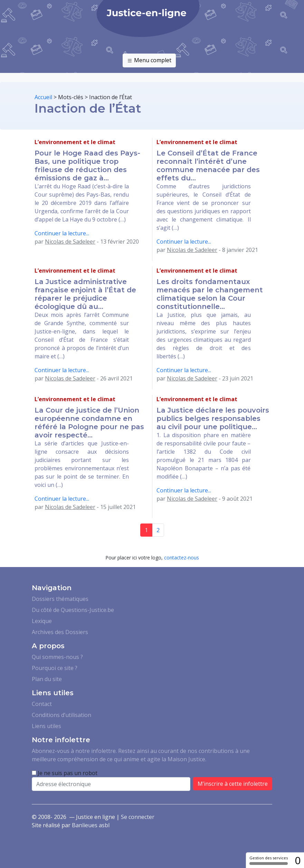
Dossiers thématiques (60, 599)
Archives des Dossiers (60, 632)
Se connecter (138, 817)
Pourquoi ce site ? (55, 668)
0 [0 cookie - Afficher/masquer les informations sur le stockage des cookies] (298, 860)
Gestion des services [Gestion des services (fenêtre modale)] (269, 860)
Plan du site (47, 679)
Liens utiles (46, 726)
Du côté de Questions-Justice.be (73, 610)
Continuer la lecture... (62, 233)
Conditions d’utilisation (61, 715)
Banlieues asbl (91, 825)
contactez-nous (182, 558)
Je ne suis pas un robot (65, 773)
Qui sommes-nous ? (57, 657)
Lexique (42, 621)
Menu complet (149, 60)
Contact (42, 704)
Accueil (43, 97)
